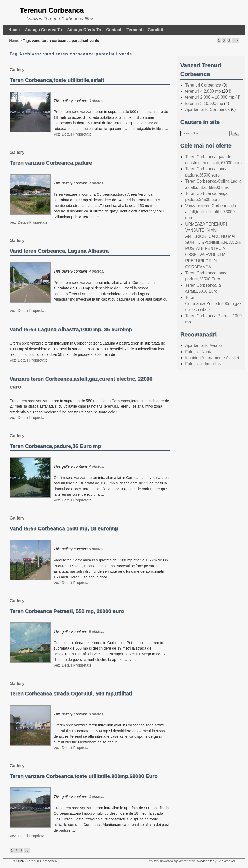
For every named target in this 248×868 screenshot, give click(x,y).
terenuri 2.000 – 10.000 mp (210, 97)
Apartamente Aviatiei (204, 345)
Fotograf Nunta (199, 352)
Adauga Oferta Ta (84, 30)
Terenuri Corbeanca (52, 10)
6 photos (96, 632)
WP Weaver (226, 861)
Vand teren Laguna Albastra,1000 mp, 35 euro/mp (71, 329)
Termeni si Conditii (145, 30)
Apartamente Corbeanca (207, 109)
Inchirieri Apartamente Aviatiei (212, 358)
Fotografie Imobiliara (204, 364)
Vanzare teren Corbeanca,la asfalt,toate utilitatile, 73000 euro (211, 212)
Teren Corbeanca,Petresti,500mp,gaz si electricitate (213, 304)
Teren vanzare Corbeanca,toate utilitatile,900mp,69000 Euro (84, 776)
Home (14, 30)
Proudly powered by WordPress (171, 861)
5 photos (96, 549)
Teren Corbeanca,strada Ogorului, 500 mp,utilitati (71, 694)
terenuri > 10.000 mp (204, 103)
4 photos (96, 183)
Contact (114, 30)
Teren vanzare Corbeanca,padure (51, 163)
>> (236, 41)
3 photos (96, 101)
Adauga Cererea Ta (43, 30)
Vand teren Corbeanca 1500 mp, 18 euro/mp (64, 528)
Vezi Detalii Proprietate (73, 134)
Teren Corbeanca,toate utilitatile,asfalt (57, 80)
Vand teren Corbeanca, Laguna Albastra (59, 251)
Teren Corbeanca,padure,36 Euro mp (55, 446)
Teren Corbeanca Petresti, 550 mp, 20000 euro (67, 611)
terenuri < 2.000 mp (203, 91)
